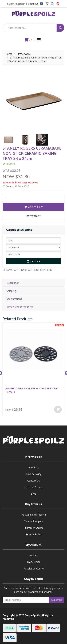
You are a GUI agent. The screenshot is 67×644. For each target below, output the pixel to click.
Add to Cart (34, 207)
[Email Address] (26, 600)
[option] (8, 140)
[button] (33, 216)
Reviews (20, 307)
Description (13, 283)
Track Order (33, 562)
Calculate (33, 261)
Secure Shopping (34, 521)
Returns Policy (34, 534)
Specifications (14, 299)
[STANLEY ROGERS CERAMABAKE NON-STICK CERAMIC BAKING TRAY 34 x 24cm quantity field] (33, 198)
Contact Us (34, 481)
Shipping (11, 291)
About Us (34, 467)
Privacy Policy (34, 474)
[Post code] (33, 254)
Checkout (33, 4)
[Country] (33, 247)
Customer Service (34, 528)
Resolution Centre (34, 569)
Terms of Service (34, 487)
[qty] (33, 240)
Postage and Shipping (34, 515)
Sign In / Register (16, 4)
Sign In (33, 555)
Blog (34, 494)
